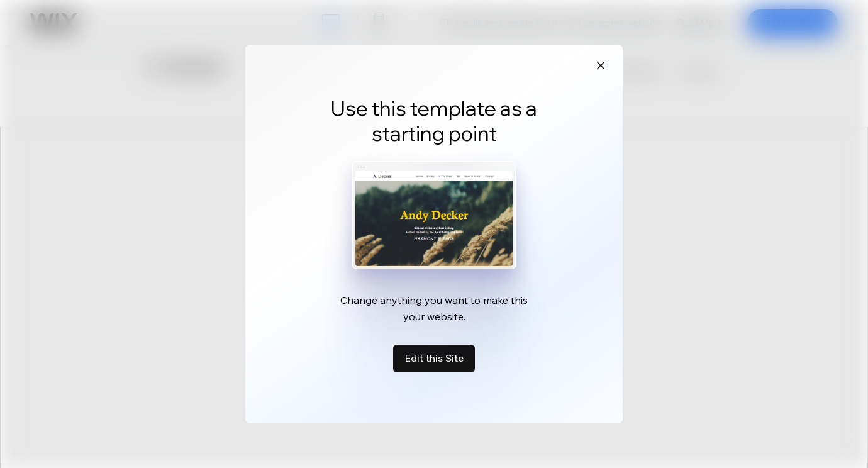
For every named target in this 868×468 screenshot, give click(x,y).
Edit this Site (434, 358)
